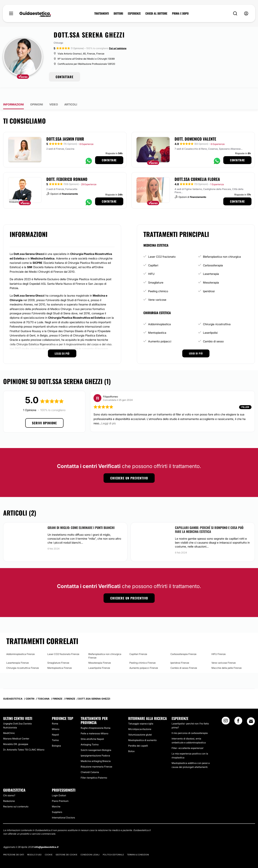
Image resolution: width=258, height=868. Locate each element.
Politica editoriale (113, 843)
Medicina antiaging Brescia (96, 750)
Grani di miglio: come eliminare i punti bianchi (81, 516)
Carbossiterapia (213, 254)
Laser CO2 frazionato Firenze (63, 643)
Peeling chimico (158, 280)
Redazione (9, 790)
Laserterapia (211, 263)
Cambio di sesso (213, 330)
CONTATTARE (64, 77)
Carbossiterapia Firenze (183, 643)
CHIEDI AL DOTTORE (156, 13)
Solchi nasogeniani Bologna (96, 739)
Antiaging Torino (90, 733)
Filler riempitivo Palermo (94, 766)
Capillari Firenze (138, 643)
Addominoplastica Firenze (21, 643)
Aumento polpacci (160, 330)
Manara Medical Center (16, 727)
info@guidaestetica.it (46, 836)
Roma (55, 712)
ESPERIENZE (134, 13)
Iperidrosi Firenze (180, 651)
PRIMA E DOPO (180, 13)
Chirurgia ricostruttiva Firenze (23, 657)
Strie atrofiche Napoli (92, 728)
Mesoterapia (211, 271)
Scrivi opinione (44, 412)
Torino (55, 729)
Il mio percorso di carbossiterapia (190, 722)
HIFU (151, 263)
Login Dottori (59, 784)
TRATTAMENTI (102, 13)
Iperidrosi (209, 280)
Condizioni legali (90, 843)
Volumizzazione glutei (140, 723)
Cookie (49, 843)
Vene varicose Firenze (224, 651)
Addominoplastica (159, 313)
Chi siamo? (9, 784)
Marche (56, 795)
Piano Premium (60, 790)
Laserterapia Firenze (18, 651)
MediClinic (9, 722)
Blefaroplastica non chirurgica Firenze (105, 645)
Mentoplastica (157, 321)
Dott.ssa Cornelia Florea (197, 168)
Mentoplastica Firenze (60, 657)
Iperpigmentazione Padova (95, 744)
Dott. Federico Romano (67, 168)
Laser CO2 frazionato (162, 245)
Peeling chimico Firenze (143, 651)
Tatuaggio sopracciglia (141, 712)
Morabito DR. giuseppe (16, 733)
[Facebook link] (238, 711)
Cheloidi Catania (90, 761)
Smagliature (156, 271)
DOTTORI (118, 13)
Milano (56, 718)
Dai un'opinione (118, 48)
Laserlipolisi (210, 321)
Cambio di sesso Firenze (184, 657)
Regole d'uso (34, 843)
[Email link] (251, 710)
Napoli (55, 723)
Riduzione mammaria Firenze (96, 755)
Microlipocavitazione (140, 718)
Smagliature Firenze (58, 651)
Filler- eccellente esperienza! (187, 737)
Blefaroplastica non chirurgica (222, 245)
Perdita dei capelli (138, 734)
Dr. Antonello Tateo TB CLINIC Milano (24, 738)
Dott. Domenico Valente (195, 128)
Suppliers (57, 801)
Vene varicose (157, 288)
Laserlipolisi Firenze (99, 657)
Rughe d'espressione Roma (96, 717)
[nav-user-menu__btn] (246, 14)
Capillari (153, 254)
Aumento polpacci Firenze (144, 657)
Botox (131, 740)
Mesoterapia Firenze (100, 651)
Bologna (56, 734)
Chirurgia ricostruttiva (217, 313)
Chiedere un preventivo (129, 467)
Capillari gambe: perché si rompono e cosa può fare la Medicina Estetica (209, 518)
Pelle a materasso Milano (94, 722)
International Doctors (63, 806)
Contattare (109, 149)
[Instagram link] (226, 711)
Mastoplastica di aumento (142, 729)
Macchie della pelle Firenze (227, 657)
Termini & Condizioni (138, 843)
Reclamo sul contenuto (16, 795)
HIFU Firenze (219, 643)
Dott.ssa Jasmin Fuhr (65, 128)
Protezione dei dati (14, 843)
